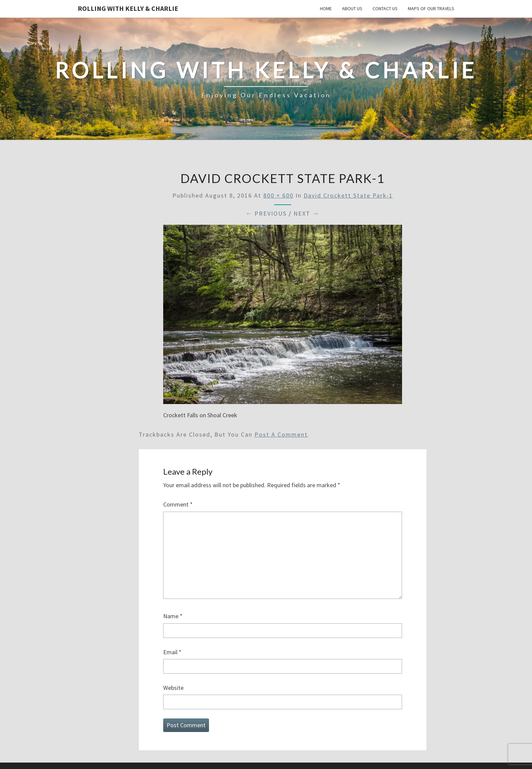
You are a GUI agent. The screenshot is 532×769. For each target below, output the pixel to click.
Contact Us (385, 8)
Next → (306, 213)
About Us (352, 8)
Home (326, 8)
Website (173, 688)
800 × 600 (278, 195)
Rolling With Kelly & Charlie (128, 8)
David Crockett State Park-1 (348, 195)
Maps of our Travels (431, 8)
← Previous (266, 213)
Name (173, 616)
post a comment (281, 434)
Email (172, 652)
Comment (178, 504)
